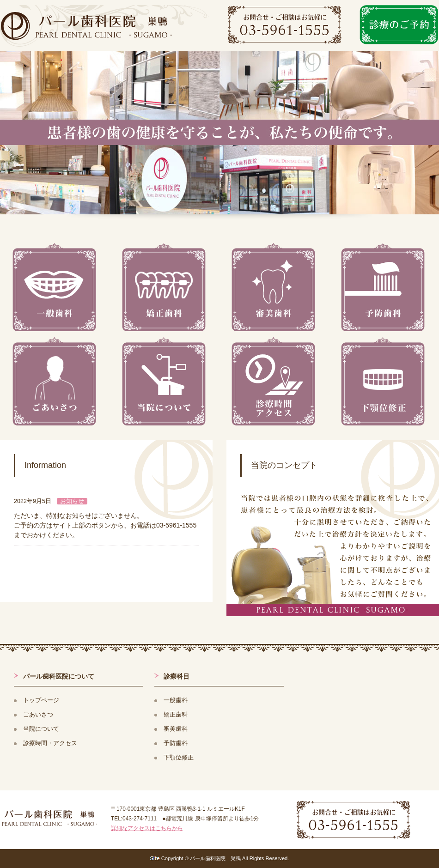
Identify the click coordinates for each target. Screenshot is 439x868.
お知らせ (72, 501)
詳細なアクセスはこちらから (147, 828)
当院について (41, 729)
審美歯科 (176, 729)
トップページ (41, 700)
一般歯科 (176, 700)
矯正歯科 (176, 715)
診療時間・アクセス (50, 743)
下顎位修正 (179, 758)
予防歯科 (176, 743)
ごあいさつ (38, 715)
